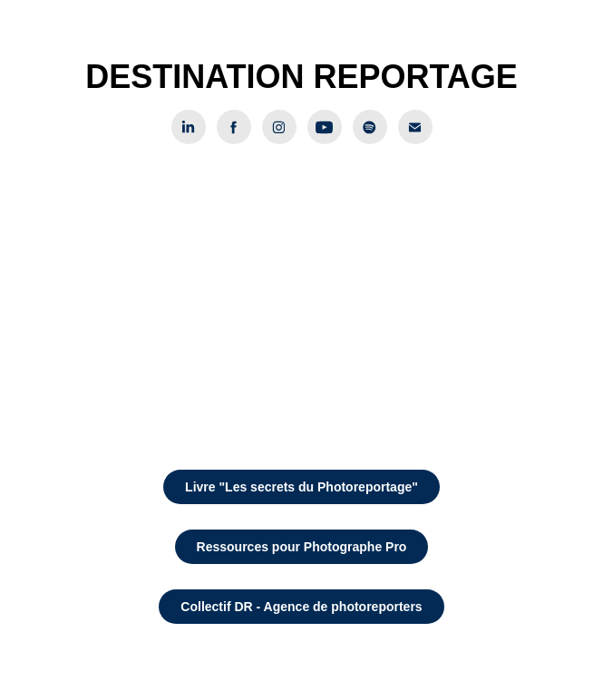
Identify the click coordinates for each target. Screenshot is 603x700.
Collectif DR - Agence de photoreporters (301, 607)
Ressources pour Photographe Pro (302, 547)
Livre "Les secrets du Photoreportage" (301, 487)
